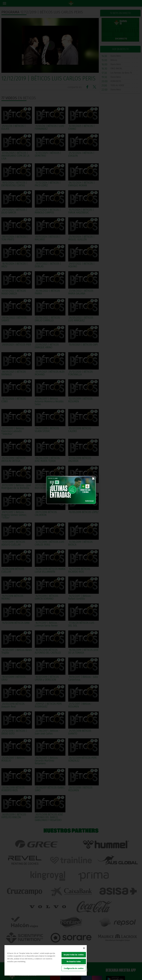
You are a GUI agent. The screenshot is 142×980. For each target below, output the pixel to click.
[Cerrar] (84, 948)
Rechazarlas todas (74, 962)
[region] (46, 960)
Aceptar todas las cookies (74, 955)
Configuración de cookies (74, 968)
